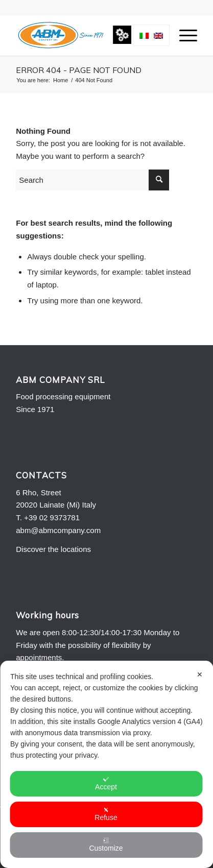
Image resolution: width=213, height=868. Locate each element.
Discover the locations (53, 549)
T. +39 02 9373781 (48, 517)
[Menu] (183, 35)
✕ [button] (200, 674)
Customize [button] (106, 845)
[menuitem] (183, 35)
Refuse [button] (106, 814)
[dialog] (107, 764)
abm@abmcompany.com (58, 530)
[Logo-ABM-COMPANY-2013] (88, 35)
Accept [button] (106, 783)
